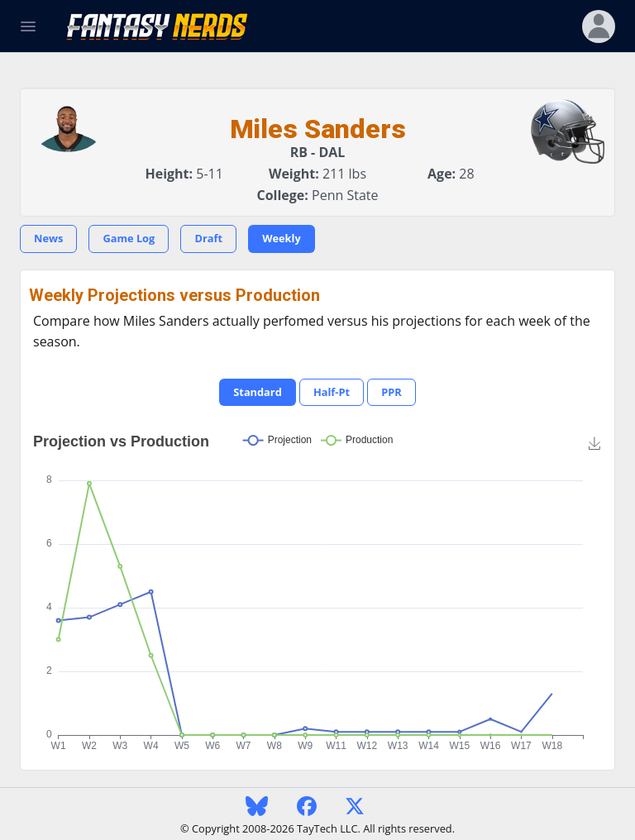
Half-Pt (332, 392)
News (48, 238)
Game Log (129, 238)
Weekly (282, 238)
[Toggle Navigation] (28, 26)
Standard (257, 392)
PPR (392, 392)
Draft (208, 238)
